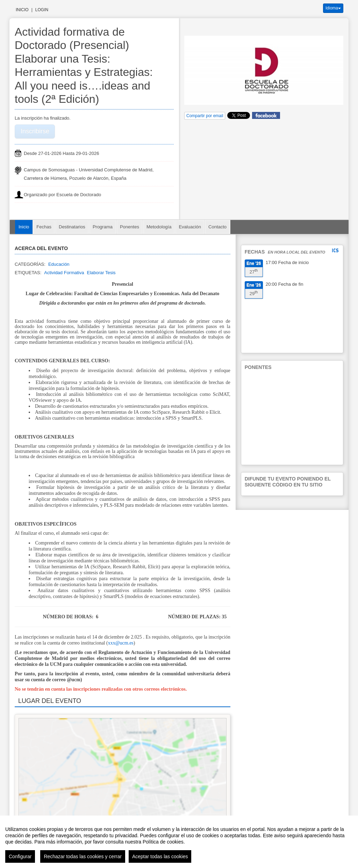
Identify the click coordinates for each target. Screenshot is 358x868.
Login (42, 10)
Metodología (159, 227)
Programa (103, 227)
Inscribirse (35, 131)
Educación (59, 264)
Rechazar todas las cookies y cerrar (83, 856)
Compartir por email (205, 116)
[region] (179, 842)
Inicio (22, 10)
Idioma (333, 8)
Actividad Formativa (64, 273)
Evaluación (190, 227)
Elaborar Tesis (101, 273)
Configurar (20, 856)
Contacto (217, 227)
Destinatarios (72, 227)
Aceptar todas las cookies (160, 856)
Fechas (44, 227)
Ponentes (130, 227)
